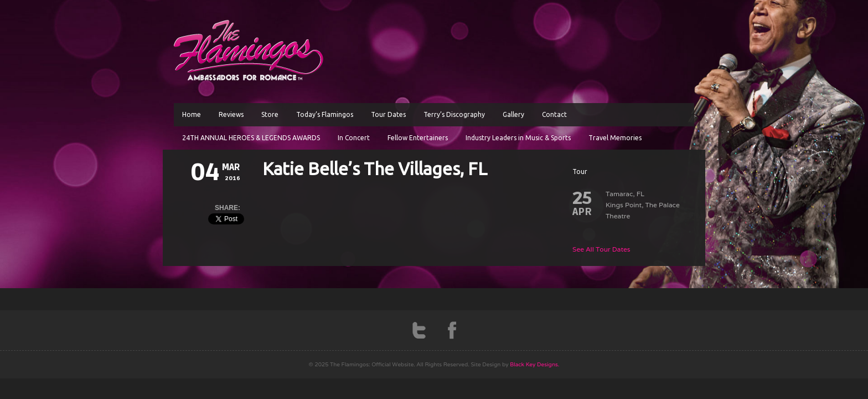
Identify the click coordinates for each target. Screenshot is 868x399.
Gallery (513, 114)
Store (270, 114)
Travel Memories (615, 138)
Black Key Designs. (534, 364)
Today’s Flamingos (325, 114)
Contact (554, 114)
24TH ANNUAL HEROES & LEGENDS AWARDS (251, 138)
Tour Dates (388, 114)
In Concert (354, 138)
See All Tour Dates (601, 249)
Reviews (231, 114)
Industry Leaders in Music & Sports (518, 138)
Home (192, 114)
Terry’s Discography (454, 114)
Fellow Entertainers (418, 138)
